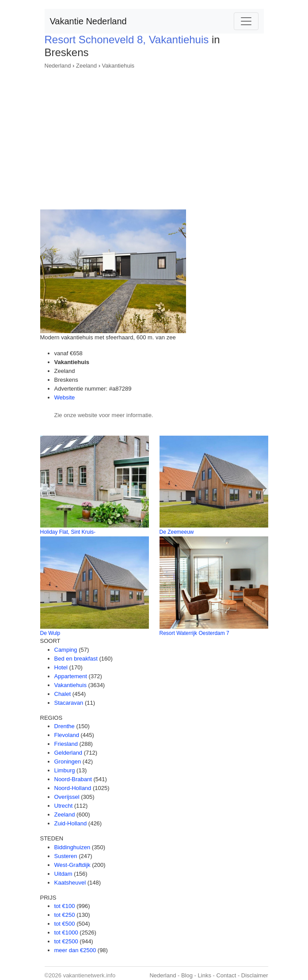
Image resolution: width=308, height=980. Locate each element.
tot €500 (65, 924)
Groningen (68, 762)
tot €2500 (66, 941)
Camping (66, 650)
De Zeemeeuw (177, 532)
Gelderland (68, 753)
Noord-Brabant (73, 779)
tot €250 (65, 915)
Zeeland (86, 66)
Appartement (71, 676)
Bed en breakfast (76, 659)
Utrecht (64, 806)
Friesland (66, 744)
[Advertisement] (154, 137)
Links (205, 975)
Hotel (61, 667)
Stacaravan (69, 703)
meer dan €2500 (75, 950)
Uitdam (63, 874)
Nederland (58, 66)
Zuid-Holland (71, 823)
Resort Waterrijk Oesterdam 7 (194, 633)
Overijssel (67, 797)
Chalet (63, 694)
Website (65, 397)
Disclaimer (255, 975)
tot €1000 (66, 933)
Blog (187, 975)
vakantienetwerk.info (89, 975)
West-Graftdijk (72, 865)
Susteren (66, 856)
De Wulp (50, 633)
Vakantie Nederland (88, 21)
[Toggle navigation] (246, 21)
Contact (226, 975)
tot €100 (65, 906)
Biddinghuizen (72, 847)
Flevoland (67, 735)
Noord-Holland (73, 788)
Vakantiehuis (118, 66)
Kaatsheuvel (70, 883)
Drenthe (65, 726)
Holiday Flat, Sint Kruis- (68, 532)
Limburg (65, 770)
